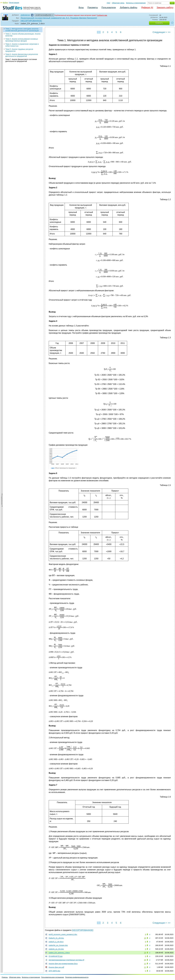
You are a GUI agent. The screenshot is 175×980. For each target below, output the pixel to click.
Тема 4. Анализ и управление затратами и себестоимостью (22, 45)
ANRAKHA (25, 15)
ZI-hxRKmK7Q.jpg (56, 956)
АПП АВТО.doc (54, 971)
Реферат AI (147, 8)
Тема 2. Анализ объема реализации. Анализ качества (23, 35)
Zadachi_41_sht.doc (56, 938)
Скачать (159, 23)
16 (145, 938)
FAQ (109, 3)
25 (145, 960)
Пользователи (109, 8)
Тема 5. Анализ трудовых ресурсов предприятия (19, 50)
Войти (5, 3)
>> (169, 32)
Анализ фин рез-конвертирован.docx (63, 964)
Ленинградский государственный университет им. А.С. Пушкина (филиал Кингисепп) (59, 18)
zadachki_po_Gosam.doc (58, 945)
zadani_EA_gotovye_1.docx (59, 953)
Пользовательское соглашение (53, 977)
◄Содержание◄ (2, 70)
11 (145, 967)
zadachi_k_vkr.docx (56, 942)
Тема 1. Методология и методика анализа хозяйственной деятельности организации (22, 30)
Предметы (93, 8)
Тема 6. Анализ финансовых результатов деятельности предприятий (22, 55)
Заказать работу (165, 8)
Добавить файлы (129, 8)
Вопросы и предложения (136, 3)
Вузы (81, 8)
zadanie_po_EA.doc (56, 949)
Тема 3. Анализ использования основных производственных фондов (22, 40)
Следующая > (160, 32)
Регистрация (14, 3)
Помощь (5, 977)
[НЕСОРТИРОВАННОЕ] (31, 21)
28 (145, 953)
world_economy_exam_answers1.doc (63, 934)
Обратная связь (118, 3)
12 (145, 964)
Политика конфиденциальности (77, 977)
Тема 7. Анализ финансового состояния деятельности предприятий (21, 60)
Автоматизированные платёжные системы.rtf (66, 960)
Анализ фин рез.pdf (56, 967)
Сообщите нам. (102, 15)
